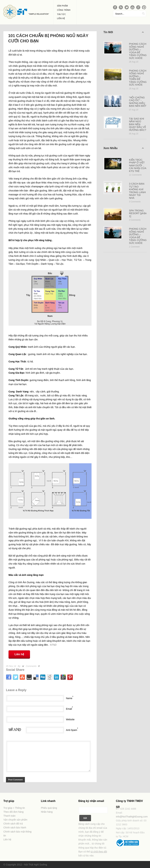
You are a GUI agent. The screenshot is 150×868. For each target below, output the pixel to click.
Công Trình (64, 10)
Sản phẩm (62, 6)
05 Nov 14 (11, 666)
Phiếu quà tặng (49, 808)
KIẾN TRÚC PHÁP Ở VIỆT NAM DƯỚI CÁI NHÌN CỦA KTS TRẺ (138, 165)
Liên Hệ (61, 18)
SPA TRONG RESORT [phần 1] (138, 213)
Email (69, 709)
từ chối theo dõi (99, 852)
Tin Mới (124, 32)
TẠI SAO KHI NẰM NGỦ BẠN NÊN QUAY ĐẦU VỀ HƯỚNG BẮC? (138, 124)
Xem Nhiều (124, 148)
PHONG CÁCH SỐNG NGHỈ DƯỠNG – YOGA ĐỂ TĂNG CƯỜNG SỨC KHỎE (138, 51)
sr (23, 666)
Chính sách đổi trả (13, 824)
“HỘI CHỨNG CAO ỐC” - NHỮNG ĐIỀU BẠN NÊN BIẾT (138, 102)
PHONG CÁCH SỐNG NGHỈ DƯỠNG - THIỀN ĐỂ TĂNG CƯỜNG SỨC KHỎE (138, 78)
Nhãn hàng (47, 812)
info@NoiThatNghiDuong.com (132, 817)
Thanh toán (9, 816)
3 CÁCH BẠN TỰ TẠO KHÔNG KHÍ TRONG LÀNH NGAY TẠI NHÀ (137, 191)
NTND (53, 645)
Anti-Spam (72, 730)
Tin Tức (61, 14)
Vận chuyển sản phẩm (15, 820)
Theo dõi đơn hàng (13, 812)
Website (70, 719)
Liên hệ (19, 654)
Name (69, 698)
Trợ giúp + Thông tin (14, 808)
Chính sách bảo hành (15, 828)
